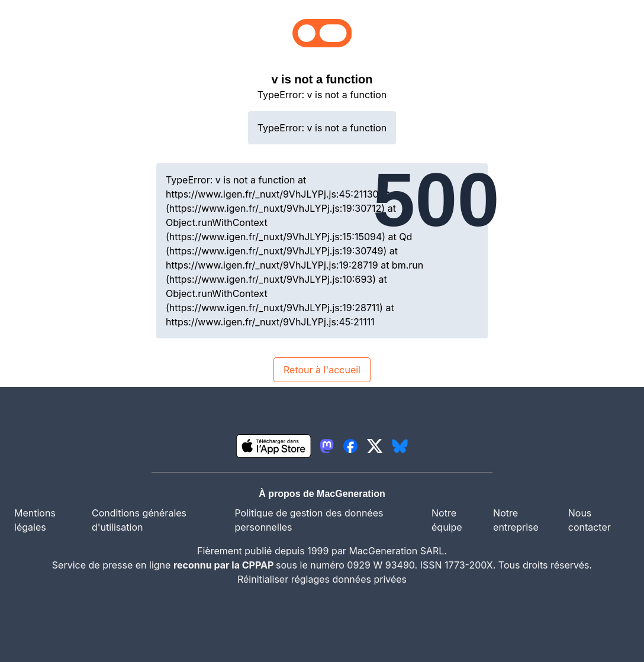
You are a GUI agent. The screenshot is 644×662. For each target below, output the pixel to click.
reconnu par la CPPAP (225, 565)
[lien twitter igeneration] (375, 446)
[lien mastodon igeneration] (327, 446)
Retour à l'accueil (322, 370)
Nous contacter (590, 520)
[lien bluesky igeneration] (400, 446)
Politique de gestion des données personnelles (309, 520)
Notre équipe (447, 520)
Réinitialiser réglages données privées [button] (322, 579)
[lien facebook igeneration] (350, 446)
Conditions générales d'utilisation (139, 520)
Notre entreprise (516, 520)
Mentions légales (35, 520)
